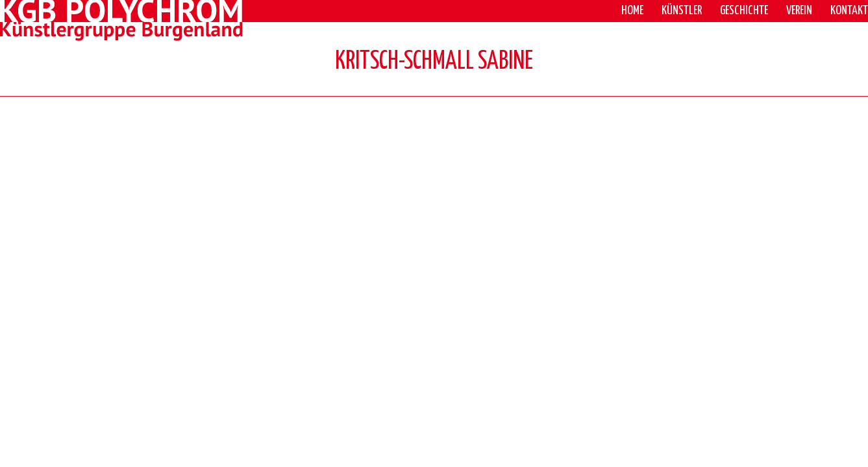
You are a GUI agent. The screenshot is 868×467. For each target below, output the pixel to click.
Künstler (682, 11)
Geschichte (744, 11)
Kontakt (849, 11)
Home (632, 11)
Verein (799, 11)
